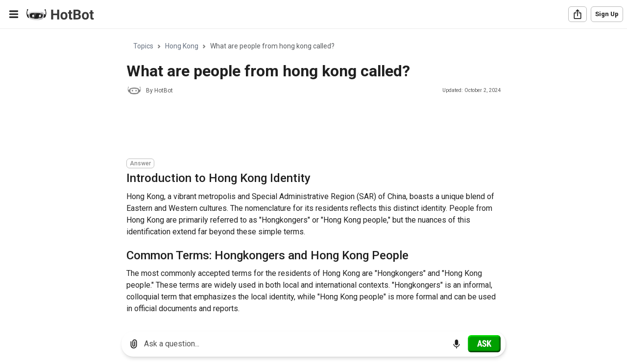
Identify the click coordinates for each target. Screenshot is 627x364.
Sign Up (607, 14)
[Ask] (484, 343)
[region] (313, 176)
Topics (143, 46)
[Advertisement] (305, 128)
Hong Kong (182, 46)
